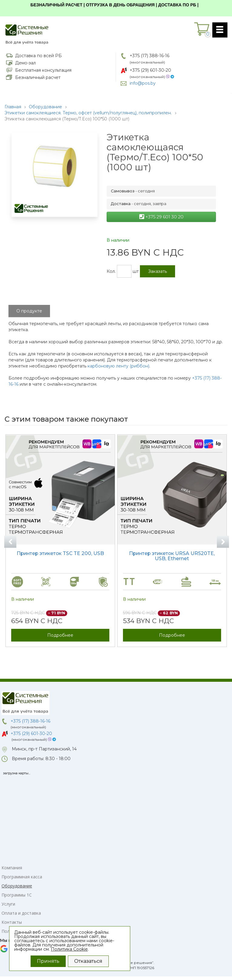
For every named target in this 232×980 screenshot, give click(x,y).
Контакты (12, 922)
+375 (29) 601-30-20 (150, 70)
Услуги (8, 904)
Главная (13, 107)
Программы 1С (17, 895)
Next (223, 542)
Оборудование (45, 107)
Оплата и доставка (21, 913)
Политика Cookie (69, 949)
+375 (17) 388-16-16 (149, 56)
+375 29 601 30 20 (161, 217)
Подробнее (60, 635)
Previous (10, 542)
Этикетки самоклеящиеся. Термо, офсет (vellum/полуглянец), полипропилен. (88, 113)
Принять (48, 961)
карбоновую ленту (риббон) (118, 366)
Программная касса (22, 877)
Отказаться (88, 961)
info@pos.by (143, 83)
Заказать (157, 271)
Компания (12, 868)
